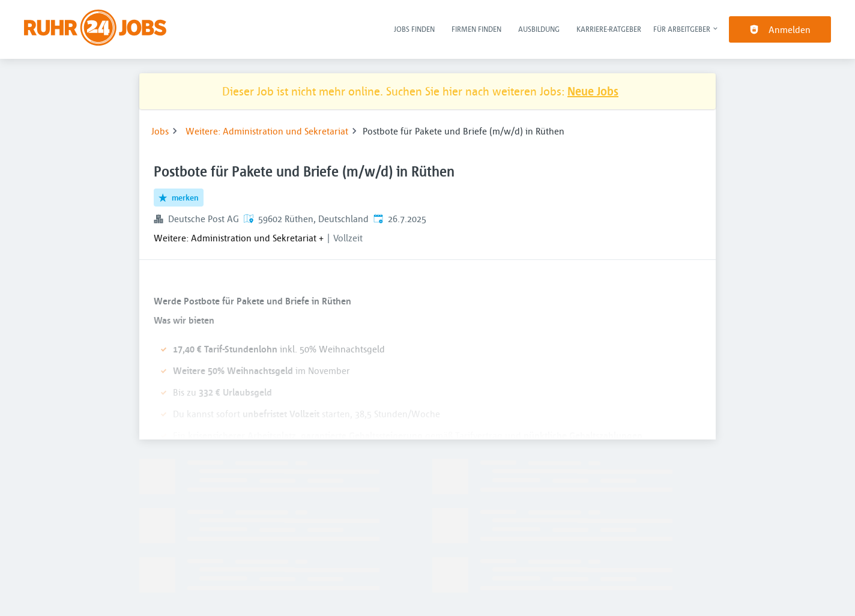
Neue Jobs (593, 91)
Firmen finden (476, 29)
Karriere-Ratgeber (609, 29)
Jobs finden (414, 29)
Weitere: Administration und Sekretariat (267, 131)
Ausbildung (539, 29)
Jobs (160, 131)
